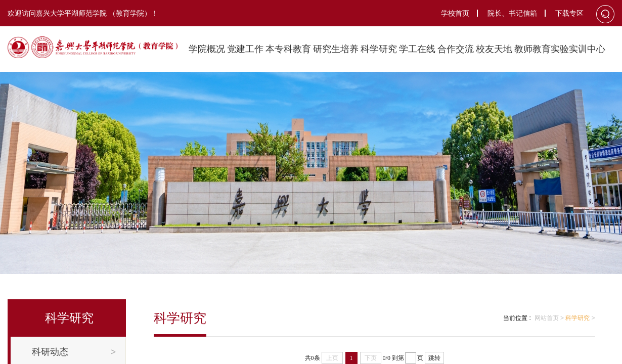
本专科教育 (288, 49)
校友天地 (494, 49)
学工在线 (417, 49)
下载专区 (569, 13)
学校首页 (455, 13)
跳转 (434, 358)
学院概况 (207, 49)
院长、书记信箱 (512, 13)
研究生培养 (336, 49)
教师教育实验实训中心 (560, 49)
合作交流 (456, 49)
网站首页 (547, 318)
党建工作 (245, 49)
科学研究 (379, 49)
